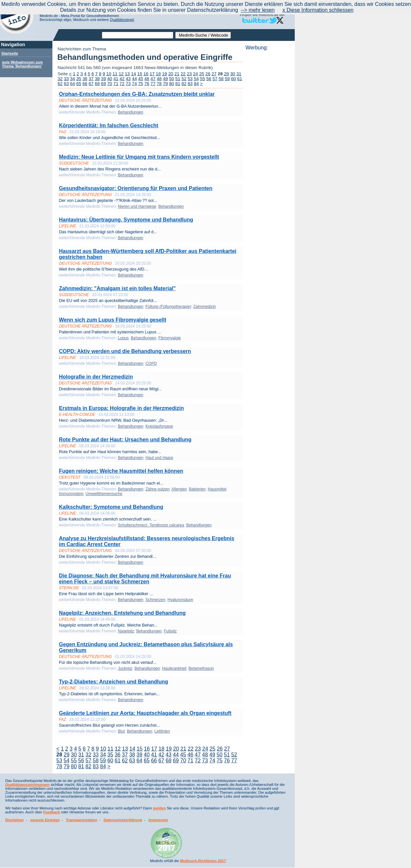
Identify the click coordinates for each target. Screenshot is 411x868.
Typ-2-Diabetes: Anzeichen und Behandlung (113, 682)
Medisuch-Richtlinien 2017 (203, 861)
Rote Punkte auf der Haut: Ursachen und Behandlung (125, 440)
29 (226, 74)
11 (115, 74)
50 (171, 79)
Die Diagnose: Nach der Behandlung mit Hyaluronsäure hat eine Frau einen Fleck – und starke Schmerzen (145, 579)
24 (195, 74)
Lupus (123, 338)
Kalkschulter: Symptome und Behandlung (111, 507)
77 (153, 84)
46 (147, 79)
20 (171, 74)
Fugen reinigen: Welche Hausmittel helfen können (121, 471)
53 (190, 79)
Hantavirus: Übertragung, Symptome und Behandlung (126, 220)
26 (208, 74)
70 (110, 84)
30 (233, 74)
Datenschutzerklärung (123, 820)
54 (196, 79)
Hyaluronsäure (180, 600)
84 (196, 84)
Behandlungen (131, 112)
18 (158, 74)
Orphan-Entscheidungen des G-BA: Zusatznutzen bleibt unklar (137, 94)
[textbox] (138, 35)
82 (184, 84)
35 (79, 79)
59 (227, 79)
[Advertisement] (268, 149)
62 (60, 84)
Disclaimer (15, 820)
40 (110, 79)
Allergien (179, 489)
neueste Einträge (45, 820)
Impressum (158, 820)
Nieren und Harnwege (137, 206)
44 (134, 79)
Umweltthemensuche (104, 494)
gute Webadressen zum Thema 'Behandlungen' (22, 64)
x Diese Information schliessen (318, 10)
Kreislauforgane (159, 426)
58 (221, 79)
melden (159, 808)
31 (239, 74)
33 (66, 79)
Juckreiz (125, 668)
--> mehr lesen (258, 10)
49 (165, 79)
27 (214, 74)
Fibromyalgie (170, 338)
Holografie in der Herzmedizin (96, 377)
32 (60, 79)
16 (146, 74)
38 (97, 79)
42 (122, 79)
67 (91, 84)
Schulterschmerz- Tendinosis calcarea (151, 525)
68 (97, 84)
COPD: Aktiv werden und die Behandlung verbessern (125, 351)
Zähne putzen (157, 489)
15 (140, 74)
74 (134, 84)
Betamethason (201, 668)
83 (190, 84)
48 (159, 79)
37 (91, 79)
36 (85, 79)
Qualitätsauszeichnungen (28, 785)
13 (127, 74)
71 (116, 84)
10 (109, 74)
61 (240, 79)
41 (116, 79)
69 (103, 84)
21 (177, 74)
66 (85, 84)
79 (165, 84)
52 (184, 79)
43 (128, 79)
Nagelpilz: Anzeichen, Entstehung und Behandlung (122, 613)
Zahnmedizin (205, 307)
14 (133, 74)
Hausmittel (217, 489)
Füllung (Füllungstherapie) (168, 307)
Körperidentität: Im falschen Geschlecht (109, 125)
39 (103, 79)
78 (159, 84)
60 (233, 79)
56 (209, 79)
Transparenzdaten (82, 820)
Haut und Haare (159, 458)
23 (189, 74)
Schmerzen (155, 600)
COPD (151, 363)
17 (152, 74)
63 (66, 84)
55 (203, 79)
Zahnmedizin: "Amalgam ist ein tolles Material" (117, 288)
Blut (121, 731)
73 (128, 84)
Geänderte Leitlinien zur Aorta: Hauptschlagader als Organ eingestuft (145, 713)
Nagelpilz (126, 631)
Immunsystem (71, 494)
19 (165, 74)
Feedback (52, 812)
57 (215, 79)
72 (122, 84)
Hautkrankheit (174, 668)
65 (79, 84)
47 (153, 79)
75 (141, 84)
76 (147, 84)
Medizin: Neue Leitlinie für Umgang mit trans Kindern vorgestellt (139, 157)
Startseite (10, 53)
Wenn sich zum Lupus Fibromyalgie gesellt (113, 320)
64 (73, 84)
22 (183, 74)
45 (141, 79)
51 (178, 79)
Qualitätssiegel (122, 20)
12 (121, 74)
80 (171, 84)
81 (178, 84)
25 (202, 74)
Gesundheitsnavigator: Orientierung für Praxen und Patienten (136, 188)
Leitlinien (162, 731)
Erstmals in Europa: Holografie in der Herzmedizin (121, 408)
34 (73, 79)
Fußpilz (170, 631)
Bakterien (197, 489)
